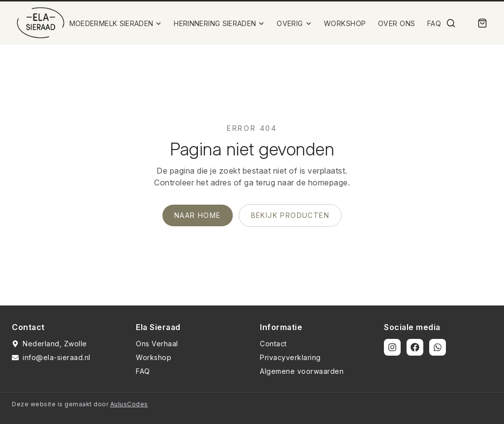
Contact (273, 344)
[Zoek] (451, 23)
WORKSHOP (345, 23)
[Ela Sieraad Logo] (41, 23)
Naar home (198, 215)
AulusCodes (129, 404)
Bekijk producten (290, 215)
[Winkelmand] (482, 23)
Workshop (154, 357)
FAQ (434, 23)
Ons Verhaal (157, 344)
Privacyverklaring (290, 357)
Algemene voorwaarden (302, 371)
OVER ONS (397, 23)
